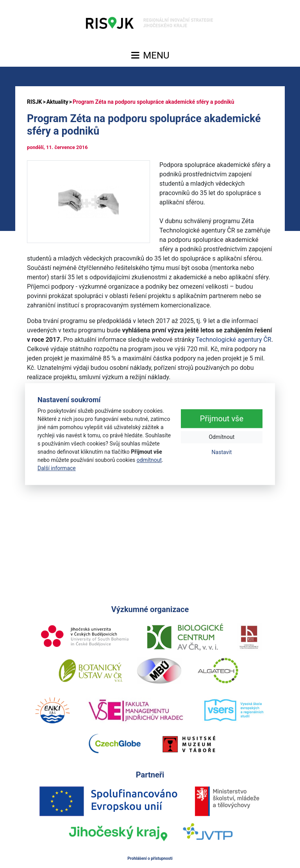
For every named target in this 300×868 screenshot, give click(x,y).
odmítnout (149, 460)
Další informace (57, 468)
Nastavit (222, 453)
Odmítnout (221, 437)
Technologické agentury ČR (234, 340)
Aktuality (57, 102)
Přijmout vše (222, 419)
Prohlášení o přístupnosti (150, 858)
